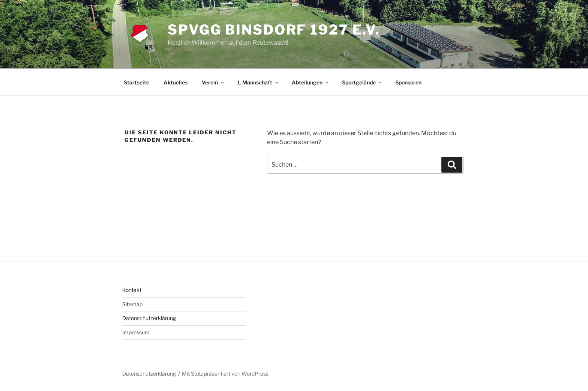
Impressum (136, 332)
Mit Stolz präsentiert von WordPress (225, 374)
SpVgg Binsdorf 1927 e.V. (274, 30)
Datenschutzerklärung (149, 318)
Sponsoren (408, 82)
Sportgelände (362, 82)
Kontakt (132, 290)
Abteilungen (311, 82)
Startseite (136, 82)
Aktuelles (175, 82)
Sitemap (132, 304)
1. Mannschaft (258, 82)
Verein (213, 82)
